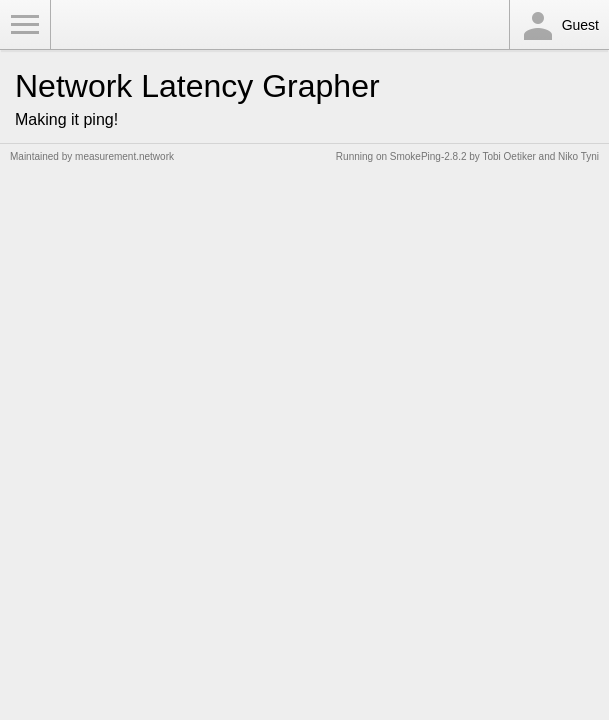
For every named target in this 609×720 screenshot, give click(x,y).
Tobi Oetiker (508, 156)
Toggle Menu (25, 25)
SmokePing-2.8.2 (428, 156)
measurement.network (124, 156)
